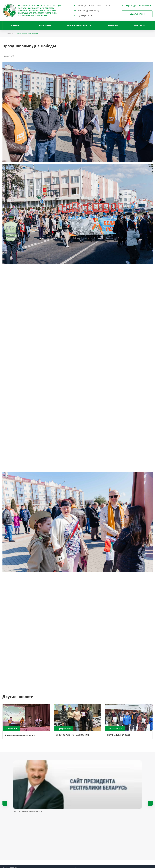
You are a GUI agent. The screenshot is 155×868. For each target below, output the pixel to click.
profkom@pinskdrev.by (88, 11)
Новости (113, 25)
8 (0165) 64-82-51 (85, 16)
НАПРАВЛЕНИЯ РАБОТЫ (79, 25)
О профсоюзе (43, 25)
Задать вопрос (137, 14)
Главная (15, 25)
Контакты (140, 25)
